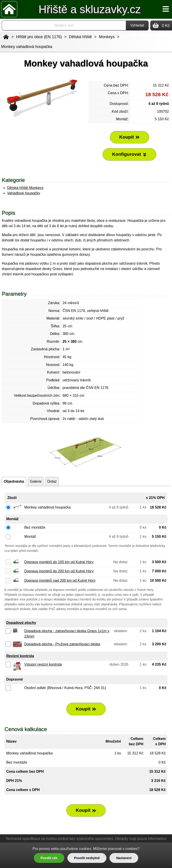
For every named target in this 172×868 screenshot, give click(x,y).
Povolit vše (49, 858)
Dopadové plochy (21, 623)
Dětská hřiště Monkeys (25, 188)
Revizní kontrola (20, 656)
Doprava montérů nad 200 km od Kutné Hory (60, 580)
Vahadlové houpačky (24, 193)
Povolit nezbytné (87, 858)
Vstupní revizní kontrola (43, 664)
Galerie (36, 481)
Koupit (86, 709)
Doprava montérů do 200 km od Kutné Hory (59, 571)
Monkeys (107, 37)
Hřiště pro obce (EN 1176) (39, 37)
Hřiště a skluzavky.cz (90, 9)
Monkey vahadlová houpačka (27, 47)
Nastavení (124, 858)
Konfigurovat (129, 154)
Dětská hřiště (81, 37)
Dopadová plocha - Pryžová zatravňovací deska (62, 644)
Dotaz (52, 481)
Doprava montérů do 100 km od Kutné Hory (59, 562)
